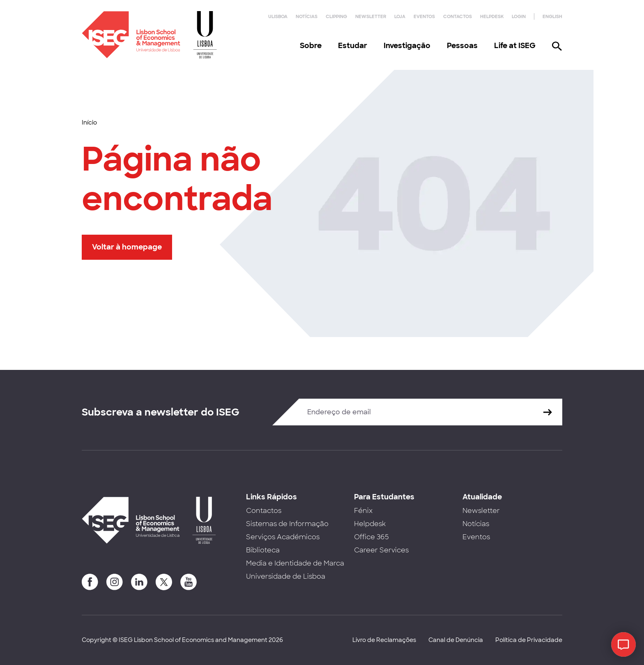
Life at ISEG (515, 46)
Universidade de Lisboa (286, 576)
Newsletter (371, 16)
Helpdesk (492, 16)
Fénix (363, 511)
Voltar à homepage (127, 247)
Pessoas (462, 46)
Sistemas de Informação (287, 524)
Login (519, 16)
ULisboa (278, 16)
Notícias (307, 16)
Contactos (458, 16)
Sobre (311, 46)
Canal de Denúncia (456, 640)
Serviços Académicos (283, 537)
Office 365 (371, 537)
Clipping (336, 16)
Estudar (353, 46)
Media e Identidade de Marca (295, 563)
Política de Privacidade (529, 640)
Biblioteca (263, 550)
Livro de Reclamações (384, 640)
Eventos (424, 16)
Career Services (381, 550)
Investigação (407, 46)
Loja (400, 16)
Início (89, 122)
